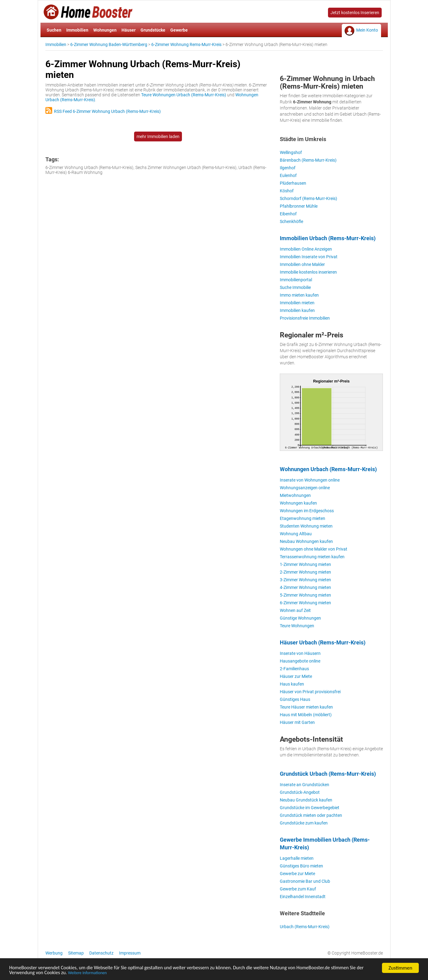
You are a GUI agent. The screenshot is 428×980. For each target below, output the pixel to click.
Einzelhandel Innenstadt (303, 897)
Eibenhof (288, 214)
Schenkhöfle (291, 221)
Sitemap (76, 953)
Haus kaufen (292, 684)
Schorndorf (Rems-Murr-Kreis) (308, 198)
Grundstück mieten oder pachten (311, 815)
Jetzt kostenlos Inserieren (355, 13)
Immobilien (77, 30)
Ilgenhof (288, 168)
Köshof (287, 191)
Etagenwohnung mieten (303, 518)
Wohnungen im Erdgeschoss (307, 511)
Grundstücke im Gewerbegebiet (310, 808)
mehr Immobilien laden (158, 136)
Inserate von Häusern (300, 653)
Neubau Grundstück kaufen (306, 800)
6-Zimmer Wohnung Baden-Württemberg (109, 44)
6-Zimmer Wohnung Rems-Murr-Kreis (186, 44)
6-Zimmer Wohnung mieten (305, 603)
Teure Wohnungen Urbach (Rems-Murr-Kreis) (184, 95)
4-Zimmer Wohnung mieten (305, 587)
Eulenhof (288, 175)
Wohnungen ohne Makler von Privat (314, 549)
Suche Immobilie (295, 287)
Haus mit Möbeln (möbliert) (306, 715)
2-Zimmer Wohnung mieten (305, 572)
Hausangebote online (300, 661)
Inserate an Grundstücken (305, 785)
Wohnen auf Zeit (295, 610)
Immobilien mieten (297, 303)
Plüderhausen (293, 183)
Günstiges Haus (295, 699)
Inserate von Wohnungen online (310, 480)
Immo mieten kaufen (299, 295)
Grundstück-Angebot (300, 792)
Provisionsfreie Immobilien (305, 318)
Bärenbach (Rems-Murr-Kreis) (308, 160)
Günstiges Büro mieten (301, 866)
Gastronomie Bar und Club (305, 881)
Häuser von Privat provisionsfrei (310, 692)
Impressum (130, 953)
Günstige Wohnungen (300, 618)
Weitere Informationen (99, 973)
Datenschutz (101, 953)
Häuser (129, 30)
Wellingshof (291, 152)
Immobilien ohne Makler (302, 264)
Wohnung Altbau (296, 534)
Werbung (54, 953)
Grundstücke (153, 30)
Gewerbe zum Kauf (298, 889)
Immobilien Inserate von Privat (309, 257)
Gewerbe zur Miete (297, 874)
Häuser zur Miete (296, 676)
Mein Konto (367, 30)
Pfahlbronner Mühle (299, 206)
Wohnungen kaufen (298, 503)
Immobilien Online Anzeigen (306, 249)
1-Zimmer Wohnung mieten (305, 564)
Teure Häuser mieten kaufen (306, 707)
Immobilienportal (296, 280)
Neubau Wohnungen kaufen (306, 541)
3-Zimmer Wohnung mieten (305, 580)
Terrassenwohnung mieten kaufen (312, 557)
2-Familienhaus (294, 669)
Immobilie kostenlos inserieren (308, 272)
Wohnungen (105, 30)
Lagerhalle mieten (297, 858)
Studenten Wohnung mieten (306, 526)
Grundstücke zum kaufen (304, 823)
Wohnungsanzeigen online (305, 488)
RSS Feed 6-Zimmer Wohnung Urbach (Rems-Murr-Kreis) (103, 111)
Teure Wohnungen (297, 626)
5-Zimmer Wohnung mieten (305, 595)
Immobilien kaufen (297, 310)
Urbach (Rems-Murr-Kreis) (305, 927)
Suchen (54, 30)
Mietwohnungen (295, 495)
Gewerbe (179, 30)
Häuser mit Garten (297, 722)
